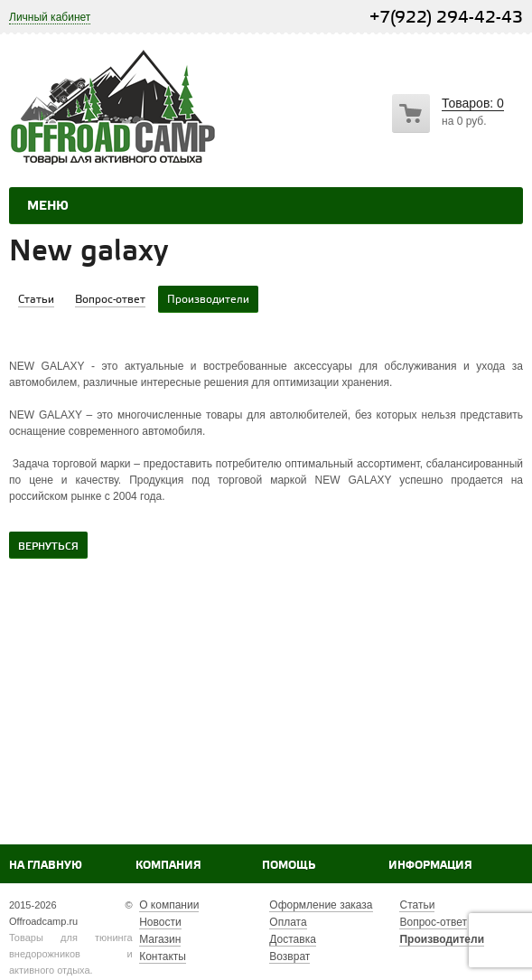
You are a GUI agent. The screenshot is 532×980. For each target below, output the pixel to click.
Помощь (289, 866)
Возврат (289, 956)
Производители (442, 939)
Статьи (417, 905)
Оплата (288, 922)
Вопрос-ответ (433, 922)
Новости (160, 922)
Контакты (163, 956)
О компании (169, 905)
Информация (430, 866)
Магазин (160, 939)
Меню (48, 206)
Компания (168, 866)
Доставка (293, 939)
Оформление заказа (321, 905)
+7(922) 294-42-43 (446, 18)
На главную (46, 866)
